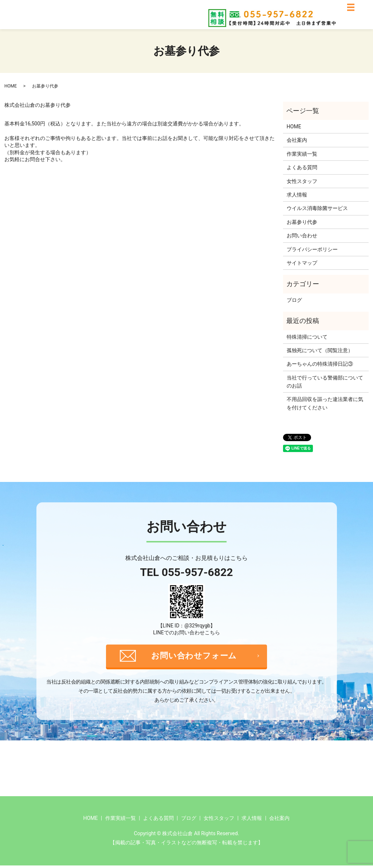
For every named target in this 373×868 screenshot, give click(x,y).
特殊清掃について (307, 337)
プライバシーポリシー (312, 249)
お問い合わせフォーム (195, 657)
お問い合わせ (302, 236)
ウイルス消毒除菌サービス (317, 208)
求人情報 (297, 195)
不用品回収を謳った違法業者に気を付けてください (325, 403)
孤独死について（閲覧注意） (320, 350)
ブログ (294, 300)
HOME (11, 86)
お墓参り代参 (302, 222)
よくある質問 (302, 167)
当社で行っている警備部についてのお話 (325, 382)
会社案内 (297, 140)
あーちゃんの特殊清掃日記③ (320, 364)
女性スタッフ (302, 181)
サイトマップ (302, 263)
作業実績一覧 (302, 154)
